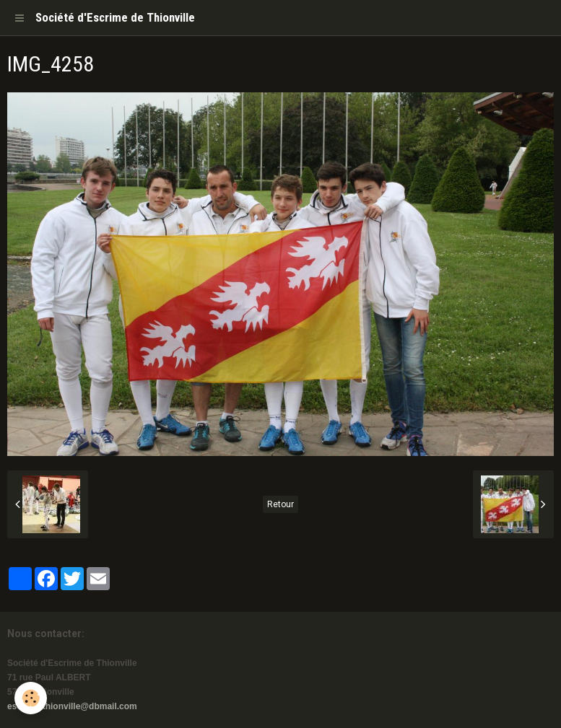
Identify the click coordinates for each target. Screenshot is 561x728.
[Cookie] (31, 698)
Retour (280, 504)
